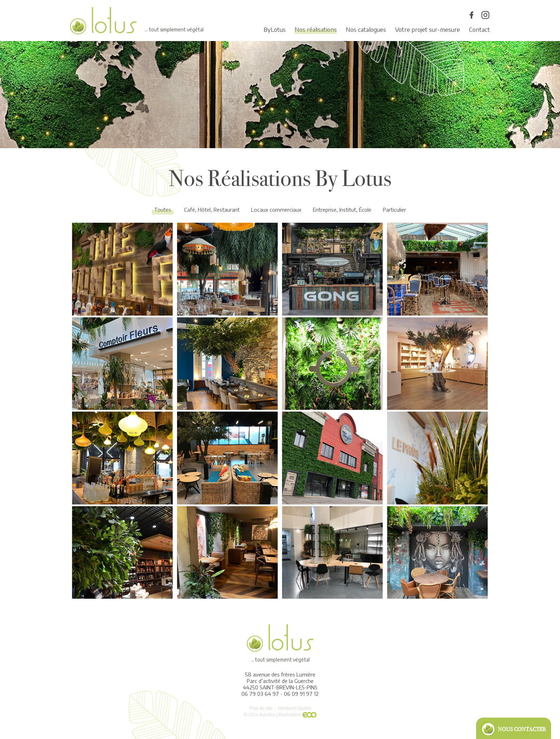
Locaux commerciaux (276, 210)
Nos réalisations (316, 29)
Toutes (162, 210)
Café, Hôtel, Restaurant (212, 210)
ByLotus (275, 29)
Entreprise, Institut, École (342, 210)
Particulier (394, 210)
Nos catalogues (366, 29)
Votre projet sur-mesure (427, 29)
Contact (479, 29)
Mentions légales (294, 708)
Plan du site (261, 708)
